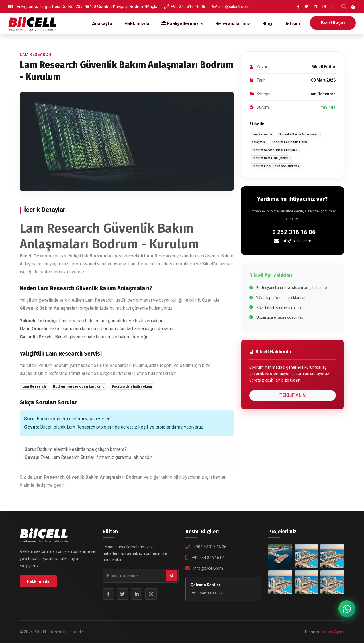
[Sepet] (353, 7)
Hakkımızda (137, 24)
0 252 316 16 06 (294, 232)
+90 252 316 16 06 (185, 7)
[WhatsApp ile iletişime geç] (347, 609)
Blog (267, 24)
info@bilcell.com (231, 7)
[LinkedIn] (315, 7)
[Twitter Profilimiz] (122, 594)
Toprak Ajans (333, 632)
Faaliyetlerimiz (180, 24)
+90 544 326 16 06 (208, 558)
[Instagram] (324, 7)
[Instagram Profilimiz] (151, 594)
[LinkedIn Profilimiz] (137, 594)
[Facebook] (298, 7)
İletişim (292, 24)
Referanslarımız (233, 24)
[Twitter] (306, 7)
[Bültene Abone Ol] (171, 576)
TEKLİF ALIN (293, 395)
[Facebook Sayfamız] (108, 594)
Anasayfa (102, 24)
